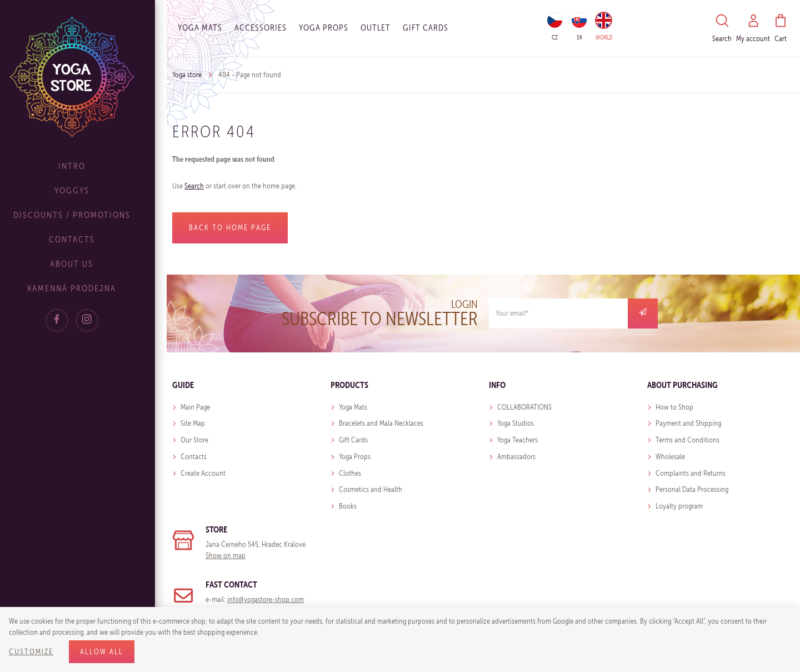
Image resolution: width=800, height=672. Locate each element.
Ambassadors (516, 457)
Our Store (194, 440)
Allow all (102, 652)
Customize (31, 652)
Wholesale (670, 457)
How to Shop (674, 407)
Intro (84, 166)
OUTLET (376, 28)
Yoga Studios (516, 423)
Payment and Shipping (688, 423)
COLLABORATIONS (524, 407)
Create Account (203, 473)
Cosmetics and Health (371, 489)
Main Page (195, 407)
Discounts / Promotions (84, 215)
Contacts (84, 239)
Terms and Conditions (687, 440)
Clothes (350, 473)
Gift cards (426, 28)
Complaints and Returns (691, 473)
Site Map (193, 423)
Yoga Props (324, 28)
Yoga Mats (200, 28)
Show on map (226, 556)
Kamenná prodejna (83, 288)
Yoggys (84, 190)
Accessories (261, 28)
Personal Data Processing (692, 489)
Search (194, 186)
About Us (83, 264)
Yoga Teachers (517, 440)
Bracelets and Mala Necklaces (381, 423)
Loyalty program (679, 506)
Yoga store (187, 75)
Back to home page (230, 228)
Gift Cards (353, 440)
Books (348, 506)
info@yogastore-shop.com (266, 599)
